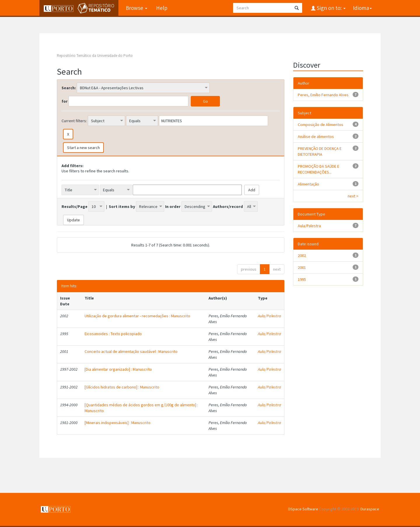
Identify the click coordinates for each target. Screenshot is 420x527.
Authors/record (228, 206)
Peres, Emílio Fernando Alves (323, 95)
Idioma (362, 8)
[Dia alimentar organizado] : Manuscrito (118, 369)
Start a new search (83, 148)
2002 (302, 255)
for (65, 101)
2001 (302, 267)
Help (162, 8)
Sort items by (122, 206)
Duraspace (370, 509)
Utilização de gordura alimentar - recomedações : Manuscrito (137, 316)
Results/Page (75, 206)
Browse (136, 8)
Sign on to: (331, 8)
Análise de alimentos (316, 136)
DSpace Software (303, 509)
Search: (69, 88)
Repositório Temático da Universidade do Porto (95, 56)
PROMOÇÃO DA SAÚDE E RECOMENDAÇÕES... (318, 169)
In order (173, 206)
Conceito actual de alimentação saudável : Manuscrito (131, 351)
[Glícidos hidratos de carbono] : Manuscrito (122, 387)
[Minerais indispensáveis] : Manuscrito (118, 423)
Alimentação (308, 184)
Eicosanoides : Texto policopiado (113, 334)
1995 (302, 279)
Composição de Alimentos (321, 125)
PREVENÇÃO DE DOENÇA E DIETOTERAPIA (320, 151)
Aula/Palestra (269, 316)
